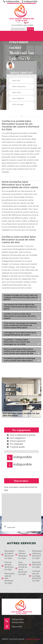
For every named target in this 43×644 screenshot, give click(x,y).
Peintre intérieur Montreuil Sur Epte (21, 555)
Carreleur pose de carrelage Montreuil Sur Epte (35, 576)
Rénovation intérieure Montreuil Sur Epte (36, 555)
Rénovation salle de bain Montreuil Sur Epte (8, 578)
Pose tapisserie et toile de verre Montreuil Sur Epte (21, 568)
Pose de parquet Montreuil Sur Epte (7, 566)
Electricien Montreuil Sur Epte (35, 565)
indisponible (11, 1)
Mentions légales (33, 639)
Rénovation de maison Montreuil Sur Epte (8, 555)
